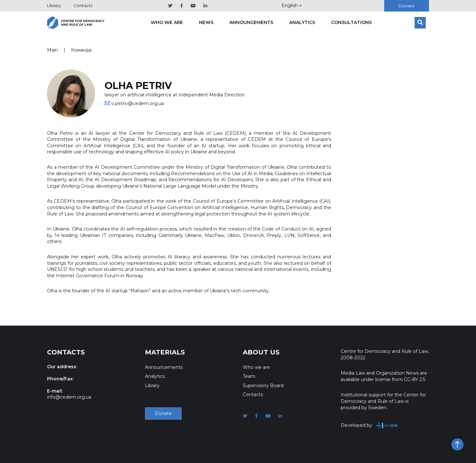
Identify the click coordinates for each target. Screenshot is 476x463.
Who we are (167, 22)
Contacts (83, 5)
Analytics (302, 22)
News (206, 22)
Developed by (369, 425)
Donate (407, 6)
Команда (81, 50)
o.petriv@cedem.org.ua (138, 103)
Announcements (251, 22)
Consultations (351, 22)
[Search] (420, 23)
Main (52, 50)
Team (249, 376)
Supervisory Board (263, 386)
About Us (261, 352)
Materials (165, 352)
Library (54, 5)
